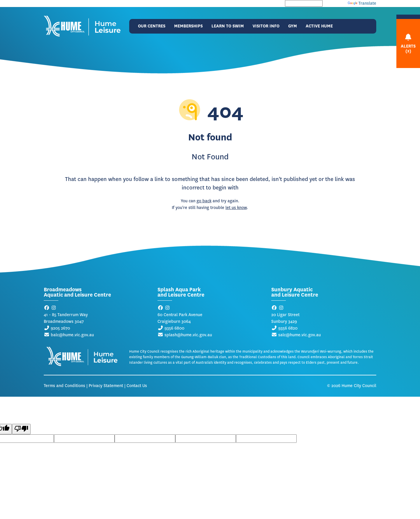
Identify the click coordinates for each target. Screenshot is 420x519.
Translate (362, 3)
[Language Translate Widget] (304, 3)
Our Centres (152, 26)
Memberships (188, 26)
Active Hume (319, 26)
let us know (236, 208)
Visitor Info (266, 26)
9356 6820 (288, 328)
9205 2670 (60, 328)
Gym (293, 26)
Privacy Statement (106, 386)
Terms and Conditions (64, 386)
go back (204, 201)
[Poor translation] (21, 429)
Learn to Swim (228, 26)
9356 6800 (174, 328)
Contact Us (137, 386)
